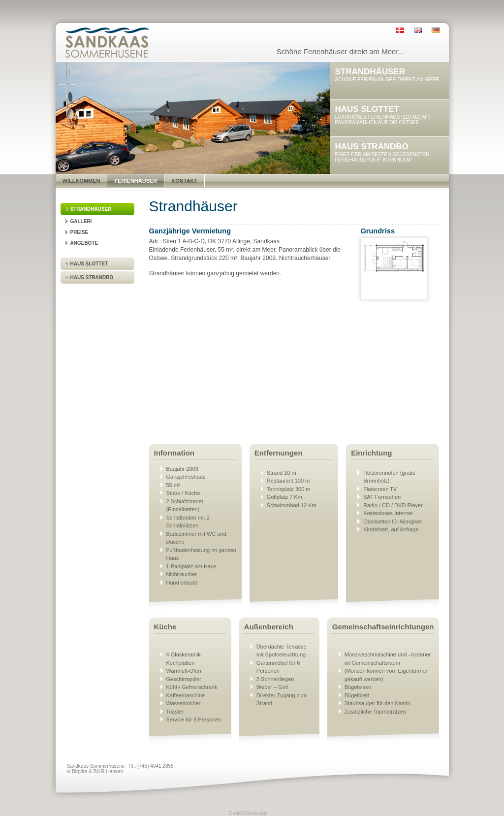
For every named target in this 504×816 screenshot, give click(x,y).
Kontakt (184, 181)
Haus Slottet (89, 264)
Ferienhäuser (136, 181)
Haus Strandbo (92, 277)
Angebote (84, 243)
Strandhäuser (91, 209)
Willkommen (81, 181)
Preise (79, 232)
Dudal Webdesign (248, 813)
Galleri (81, 221)
